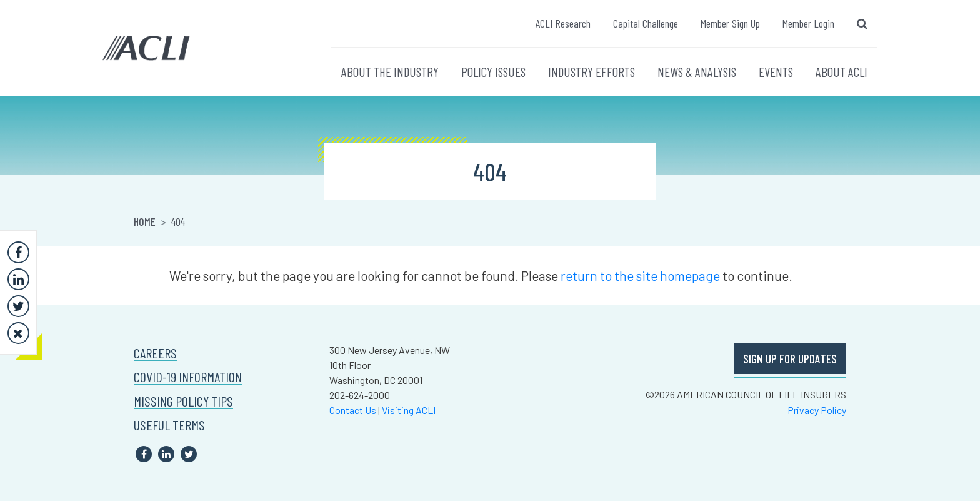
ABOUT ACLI (842, 72)
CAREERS (155, 353)
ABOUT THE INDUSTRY (390, 72)
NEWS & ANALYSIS (697, 72)
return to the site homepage (640, 276)
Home (145, 221)
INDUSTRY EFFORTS (592, 72)
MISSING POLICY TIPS (183, 401)
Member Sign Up (730, 23)
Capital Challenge (646, 23)
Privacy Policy (817, 410)
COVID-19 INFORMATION (188, 377)
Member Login (808, 23)
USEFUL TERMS (169, 425)
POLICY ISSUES (493, 72)
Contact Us (353, 410)
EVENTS (776, 72)
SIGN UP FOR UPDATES (790, 358)
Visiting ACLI (409, 410)
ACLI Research (563, 23)
